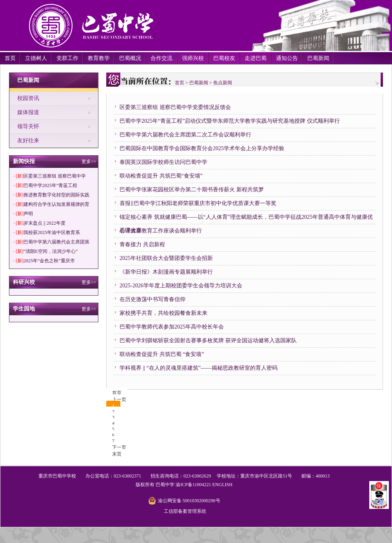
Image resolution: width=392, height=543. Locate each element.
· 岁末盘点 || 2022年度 (39, 223)
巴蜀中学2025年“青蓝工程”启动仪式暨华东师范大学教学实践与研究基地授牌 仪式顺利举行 (230, 121)
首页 (10, 58)
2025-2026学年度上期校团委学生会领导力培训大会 (181, 286)
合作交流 (162, 58)
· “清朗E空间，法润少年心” (45, 251)
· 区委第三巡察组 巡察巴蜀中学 (50, 176)
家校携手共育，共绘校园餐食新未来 (163, 313)
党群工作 (67, 58)
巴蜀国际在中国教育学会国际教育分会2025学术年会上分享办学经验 (202, 148)
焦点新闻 (223, 83)
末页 (117, 454)
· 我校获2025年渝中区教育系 (47, 232)
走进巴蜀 (256, 58)
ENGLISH (222, 485)
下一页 (119, 447)
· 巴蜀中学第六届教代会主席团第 (51, 242)
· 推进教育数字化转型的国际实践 (51, 195)
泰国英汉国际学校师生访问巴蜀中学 (163, 162)
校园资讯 (28, 98)
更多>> (89, 162)
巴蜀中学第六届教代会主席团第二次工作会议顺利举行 (185, 135)
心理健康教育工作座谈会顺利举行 (161, 231)
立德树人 (36, 58)
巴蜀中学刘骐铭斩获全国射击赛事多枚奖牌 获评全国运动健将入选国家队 (208, 341)
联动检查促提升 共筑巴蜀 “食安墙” (162, 354)
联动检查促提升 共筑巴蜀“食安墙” (161, 176)
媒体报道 (28, 112)
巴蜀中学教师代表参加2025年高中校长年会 (172, 327)
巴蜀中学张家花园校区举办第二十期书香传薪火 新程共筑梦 (192, 190)
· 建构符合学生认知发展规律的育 (51, 204)
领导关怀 (28, 126)
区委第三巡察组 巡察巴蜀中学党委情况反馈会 (175, 107)
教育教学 (99, 58)
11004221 (202, 485)
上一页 (119, 400)
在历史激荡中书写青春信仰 (152, 299)
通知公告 (287, 58)
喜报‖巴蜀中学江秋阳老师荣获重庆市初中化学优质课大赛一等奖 (198, 203)
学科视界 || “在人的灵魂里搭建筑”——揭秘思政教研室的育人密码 (199, 368)
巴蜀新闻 (318, 58)
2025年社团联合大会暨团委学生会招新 (166, 258)
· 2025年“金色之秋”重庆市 (44, 261)
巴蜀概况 (130, 58)
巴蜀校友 (224, 58)
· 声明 (23, 214)
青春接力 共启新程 (142, 244)
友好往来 (28, 141)
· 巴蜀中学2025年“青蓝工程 (45, 185)
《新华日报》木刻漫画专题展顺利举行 (166, 272)
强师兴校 (193, 58)
